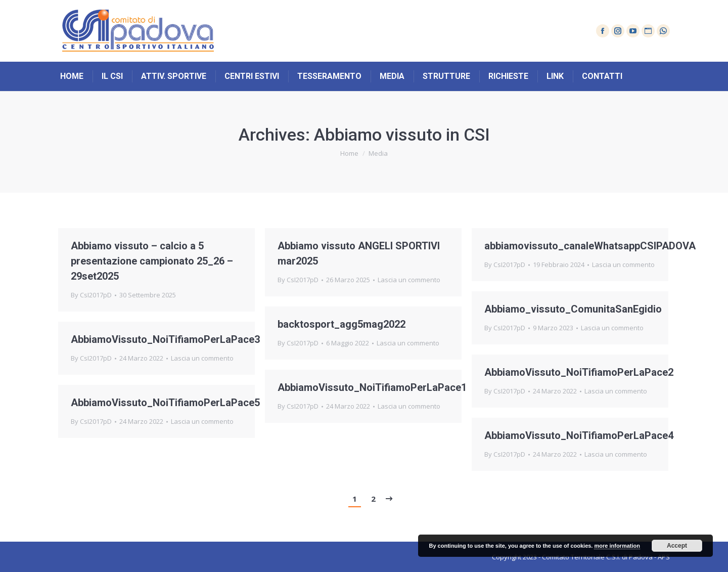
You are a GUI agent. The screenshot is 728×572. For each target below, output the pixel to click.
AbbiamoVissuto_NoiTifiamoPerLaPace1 (372, 387)
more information (617, 546)
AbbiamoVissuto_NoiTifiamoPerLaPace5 (165, 403)
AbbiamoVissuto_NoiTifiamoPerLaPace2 (579, 372)
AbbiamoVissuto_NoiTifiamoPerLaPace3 (165, 339)
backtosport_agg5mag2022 (342, 324)
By (91, 295)
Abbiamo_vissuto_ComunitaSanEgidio (573, 309)
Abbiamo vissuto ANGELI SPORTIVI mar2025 (359, 253)
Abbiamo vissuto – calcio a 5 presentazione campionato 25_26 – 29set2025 (152, 261)
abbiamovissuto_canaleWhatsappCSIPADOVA (590, 246)
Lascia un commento (409, 280)
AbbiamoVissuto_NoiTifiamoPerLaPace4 (579, 435)
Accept (677, 546)
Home (349, 153)
